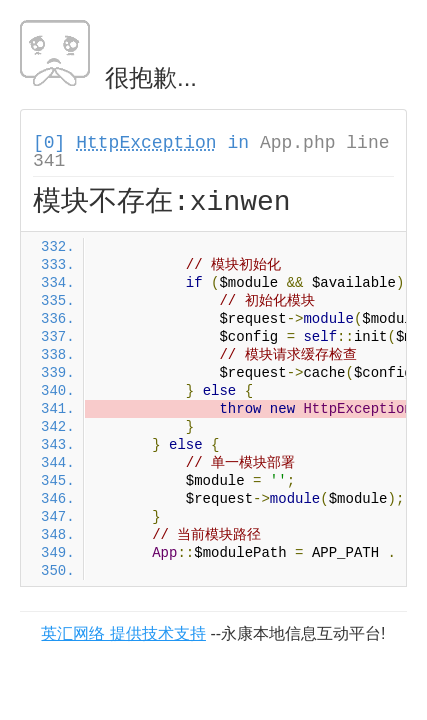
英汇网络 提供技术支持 (123, 633)
